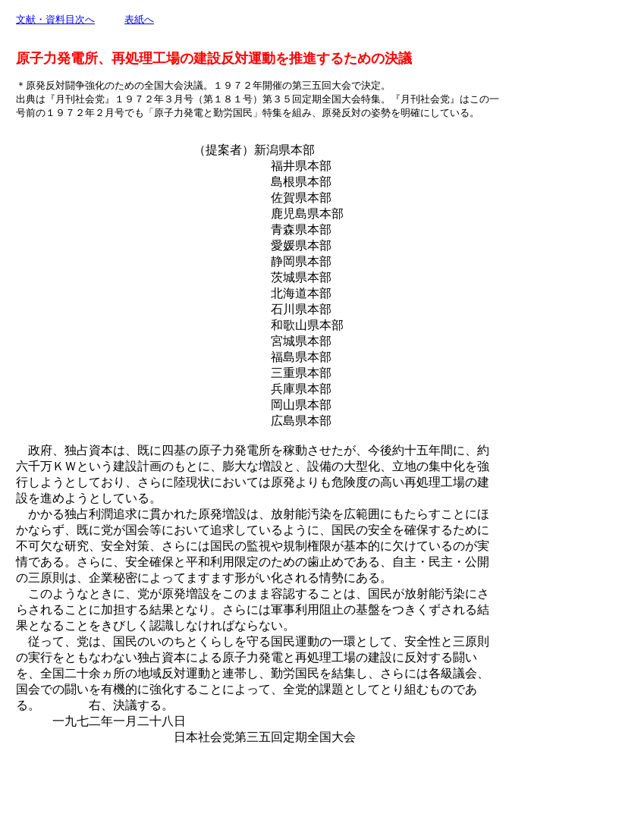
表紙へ (139, 20)
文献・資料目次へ (55, 20)
